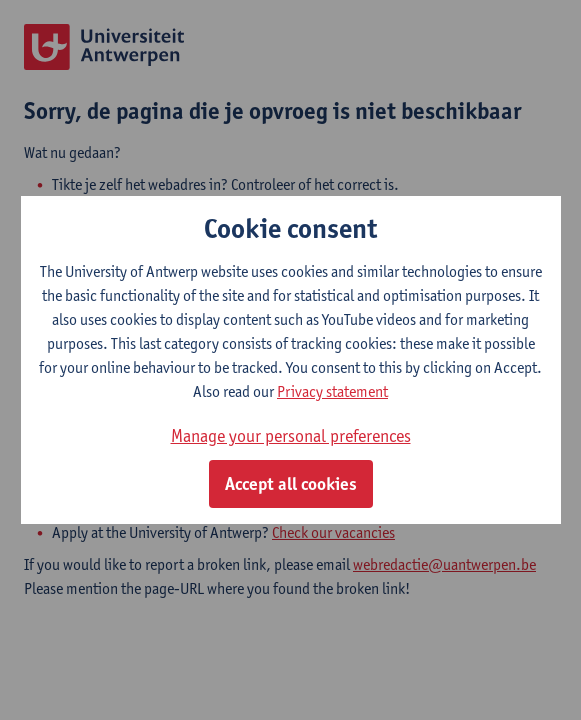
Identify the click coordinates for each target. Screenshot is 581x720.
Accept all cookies (291, 484)
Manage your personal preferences (291, 435)
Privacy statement (332, 391)
